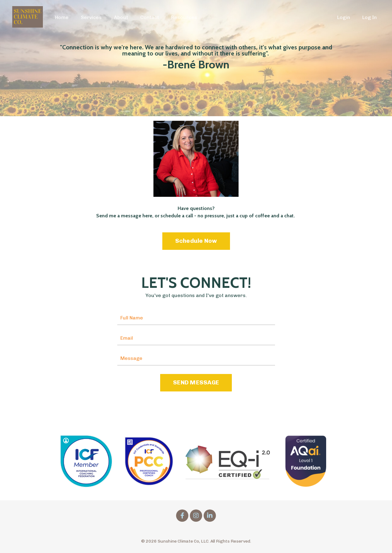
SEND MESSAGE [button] (196, 382)
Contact (150, 17)
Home (62, 17)
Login (344, 17)
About (121, 17)
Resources (184, 17)
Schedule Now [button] (196, 241)
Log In (369, 17)
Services (91, 17)
